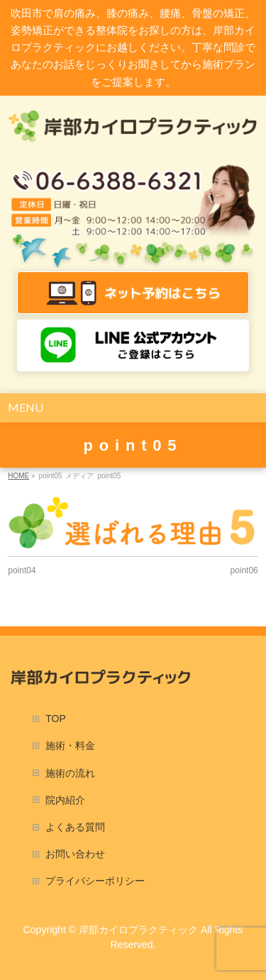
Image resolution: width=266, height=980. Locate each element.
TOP (56, 719)
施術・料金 (70, 745)
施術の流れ (70, 773)
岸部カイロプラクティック (138, 930)
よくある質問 (75, 827)
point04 (22, 570)
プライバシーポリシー (95, 881)
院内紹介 (65, 800)
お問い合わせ (75, 854)
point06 (244, 570)
